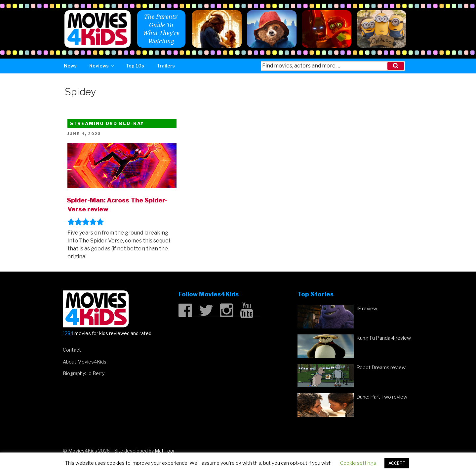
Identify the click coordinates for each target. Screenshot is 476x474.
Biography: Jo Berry (84, 373)
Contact (72, 350)
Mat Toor (165, 451)
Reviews (102, 66)
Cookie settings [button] (358, 463)
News (70, 66)
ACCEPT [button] (397, 463)
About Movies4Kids (85, 362)
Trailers (166, 66)
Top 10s (135, 66)
